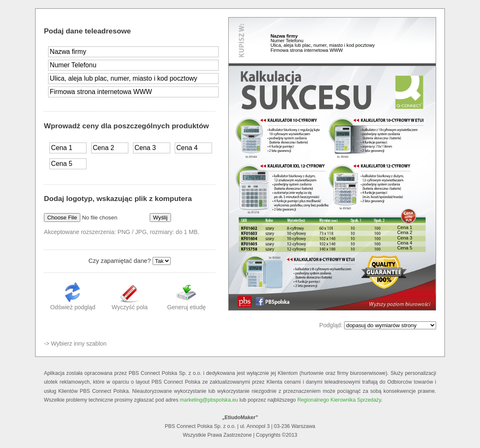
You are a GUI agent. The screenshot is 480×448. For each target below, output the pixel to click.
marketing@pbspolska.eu (209, 400)
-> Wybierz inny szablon (75, 344)
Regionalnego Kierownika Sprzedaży (339, 400)
